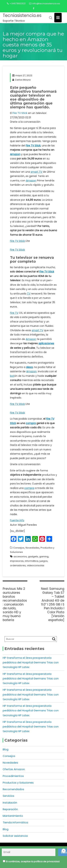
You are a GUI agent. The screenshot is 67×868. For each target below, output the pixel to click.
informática (32, 561)
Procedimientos (13, 776)
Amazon (15, 154)
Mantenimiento (13, 816)
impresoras (17, 561)
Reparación (10, 809)
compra (31, 423)
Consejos (19, 548)
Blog (6, 749)
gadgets (33, 556)
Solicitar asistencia (15, 836)
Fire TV (14, 313)
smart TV (36, 172)
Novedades (32, 548)
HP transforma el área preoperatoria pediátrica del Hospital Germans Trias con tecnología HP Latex (31, 662)
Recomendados (13, 789)
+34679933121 (16, 3)
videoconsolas (36, 565)
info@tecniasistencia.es (45, 3)
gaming (44, 556)
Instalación (10, 803)
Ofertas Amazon (14, 769)
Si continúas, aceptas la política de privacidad (30, 862)
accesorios (20, 556)
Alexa (29, 367)
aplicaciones (46, 343)
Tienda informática (15, 822)
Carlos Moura (21, 80)
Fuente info (17, 520)
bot (12, 376)
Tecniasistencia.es (22, 15)
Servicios (8, 796)
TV (29, 294)
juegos (44, 561)
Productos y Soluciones (18, 783)
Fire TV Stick (20, 113)
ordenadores (18, 565)
